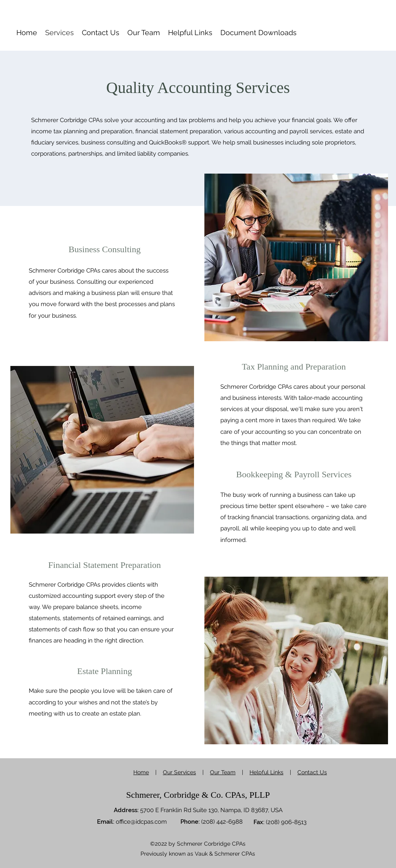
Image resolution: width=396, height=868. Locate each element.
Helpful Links (266, 772)
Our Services (179, 772)
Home (141, 772)
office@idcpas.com (141, 822)
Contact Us (312, 772)
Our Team (223, 772)
